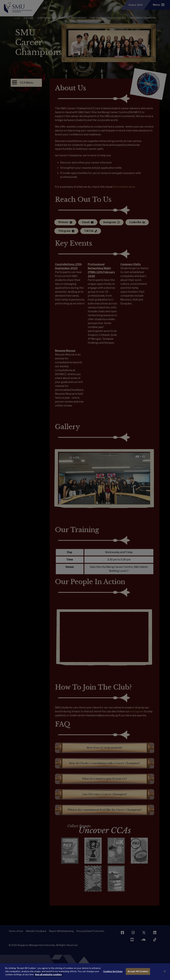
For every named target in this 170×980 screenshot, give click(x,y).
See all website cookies (48, 974)
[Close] (165, 971)
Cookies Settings (113, 971)
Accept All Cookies (138, 971)
